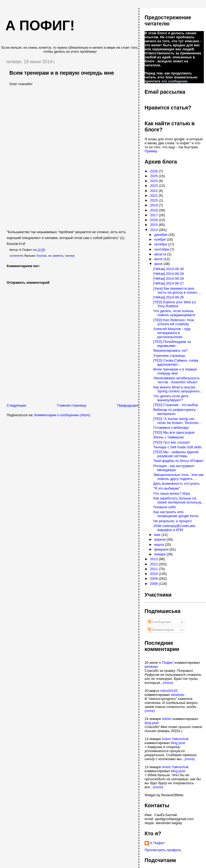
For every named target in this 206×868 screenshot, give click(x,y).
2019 (154, 205)
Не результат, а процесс (173, 521)
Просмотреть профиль (163, 850)
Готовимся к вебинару (171, 428)
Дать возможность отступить (177, 484)
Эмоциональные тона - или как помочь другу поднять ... (179, 477)
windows (151, 667)
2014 (154, 230)
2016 (154, 220)
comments (16, 256)
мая (158, 535)
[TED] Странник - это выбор (176, 405)
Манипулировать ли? (170, 350)
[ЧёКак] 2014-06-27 (169, 283)
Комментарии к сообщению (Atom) (62, 415)
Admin (167, 719)
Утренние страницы (169, 356)
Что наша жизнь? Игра (172, 493)
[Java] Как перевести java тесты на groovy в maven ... (177, 290)
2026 (154, 171)
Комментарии (161, 630)
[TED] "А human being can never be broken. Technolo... (177, 421)
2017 (154, 215)
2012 (154, 564)
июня (159, 264)
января (160, 554)
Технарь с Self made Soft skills (178, 447)
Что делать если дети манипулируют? (171, 398)
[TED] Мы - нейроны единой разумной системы (176, 454)
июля (159, 259)
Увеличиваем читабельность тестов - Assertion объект (177, 380)
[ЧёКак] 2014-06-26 (169, 297)
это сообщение (174, 81)
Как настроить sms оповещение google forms (176, 514)
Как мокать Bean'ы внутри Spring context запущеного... (178, 389)
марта (160, 545)
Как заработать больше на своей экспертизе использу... (179, 500)
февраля (162, 549)
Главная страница (72, 405)
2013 (154, 559)
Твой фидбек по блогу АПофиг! (179, 461)
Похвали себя (165, 507)
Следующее (16, 405)
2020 (154, 200)
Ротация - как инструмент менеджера (174, 468)
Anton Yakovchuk (175, 739)
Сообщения (159, 622)
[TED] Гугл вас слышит (172, 442)
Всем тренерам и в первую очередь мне (62, 73)
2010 (154, 574)
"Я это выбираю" (167, 488)
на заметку (56, 256)
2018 (154, 210)
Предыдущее (128, 405)
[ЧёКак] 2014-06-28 (169, 278)
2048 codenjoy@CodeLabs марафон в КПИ (174, 528)
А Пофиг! (166, 663)
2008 (154, 584)
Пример (151, 151)
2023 (154, 186)
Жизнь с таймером (169, 437)
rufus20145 (169, 691)
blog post (152, 723)
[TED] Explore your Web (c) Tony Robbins (175, 304)
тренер (70, 256)
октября (161, 244)
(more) (168, 683)
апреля (161, 539)
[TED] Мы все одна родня (174, 432)
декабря (161, 235)
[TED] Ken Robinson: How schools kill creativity (174, 322)
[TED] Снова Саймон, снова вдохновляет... (176, 362)
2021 (154, 196)
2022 (154, 191)
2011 (154, 569)
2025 (154, 176)
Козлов (42, 256)
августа (161, 254)
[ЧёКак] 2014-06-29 (169, 274)
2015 (154, 225)
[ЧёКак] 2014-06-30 (169, 269)
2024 (154, 181)
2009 (154, 579)
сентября (162, 249)
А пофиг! (40, 25)
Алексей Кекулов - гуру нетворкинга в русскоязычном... (172, 333)
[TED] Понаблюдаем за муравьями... (172, 344)
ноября (161, 239)
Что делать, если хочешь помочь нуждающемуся (174, 313)
